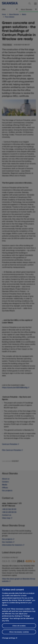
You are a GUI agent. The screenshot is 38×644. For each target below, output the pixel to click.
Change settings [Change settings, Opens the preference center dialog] (9, 640)
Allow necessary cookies (19, 634)
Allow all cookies (19, 628)
